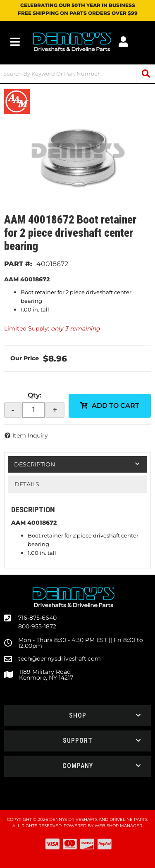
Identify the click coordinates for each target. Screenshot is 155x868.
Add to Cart (116, 405)
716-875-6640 (37, 618)
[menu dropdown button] (15, 42)
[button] (77, 74)
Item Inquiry (30, 435)
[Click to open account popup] (124, 42)
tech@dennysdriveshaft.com (60, 659)
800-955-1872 (37, 626)
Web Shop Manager (118, 826)
